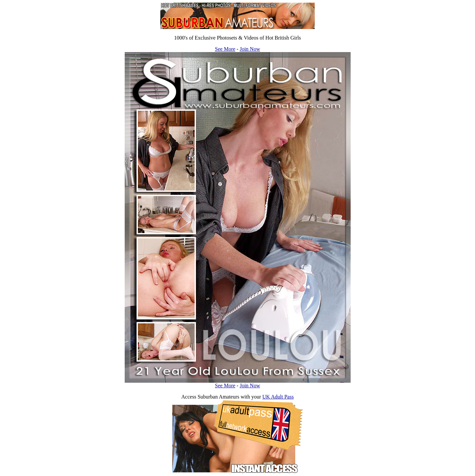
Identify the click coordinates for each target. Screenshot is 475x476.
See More (225, 49)
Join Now (250, 49)
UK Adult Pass (278, 397)
